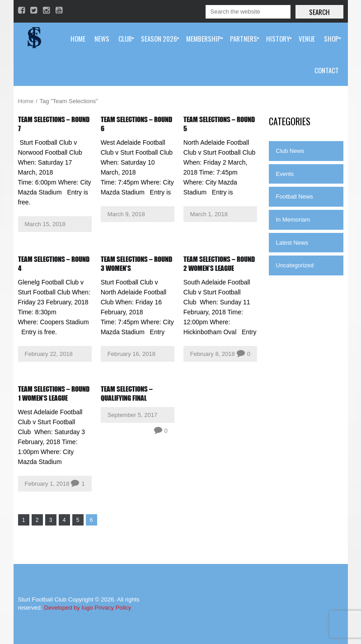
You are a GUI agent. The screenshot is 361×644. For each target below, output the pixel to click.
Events (285, 174)
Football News (295, 197)
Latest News (292, 243)
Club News (290, 151)
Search (319, 12)
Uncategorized (295, 265)
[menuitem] (78, 38)
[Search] (248, 12)
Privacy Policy (113, 608)
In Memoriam (293, 220)
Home (26, 101)
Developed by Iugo (68, 608)
